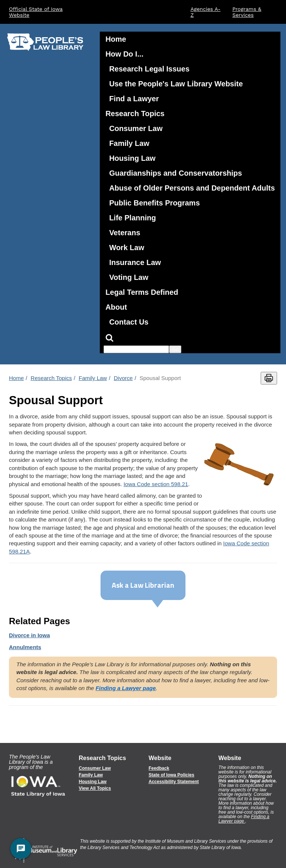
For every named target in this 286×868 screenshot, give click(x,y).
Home (116, 39)
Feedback (159, 768)
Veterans (125, 233)
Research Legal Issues (149, 69)
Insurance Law (135, 262)
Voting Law (129, 277)
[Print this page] (269, 378)
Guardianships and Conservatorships (176, 173)
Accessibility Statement (174, 782)
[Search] (190, 337)
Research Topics (135, 114)
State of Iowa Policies (171, 775)
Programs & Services (247, 12)
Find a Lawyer (134, 99)
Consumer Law (136, 128)
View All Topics (95, 788)
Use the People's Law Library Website (176, 84)
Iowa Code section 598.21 (156, 484)
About (116, 307)
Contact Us (129, 322)
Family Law (129, 143)
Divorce (123, 378)
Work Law (127, 248)
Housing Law (132, 158)
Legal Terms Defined (142, 292)
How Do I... (124, 54)
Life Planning (133, 218)
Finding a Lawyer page (244, 819)
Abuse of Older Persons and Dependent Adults (192, 188)
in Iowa (29, 635)
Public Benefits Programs (154, 203)
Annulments (25, 647)
